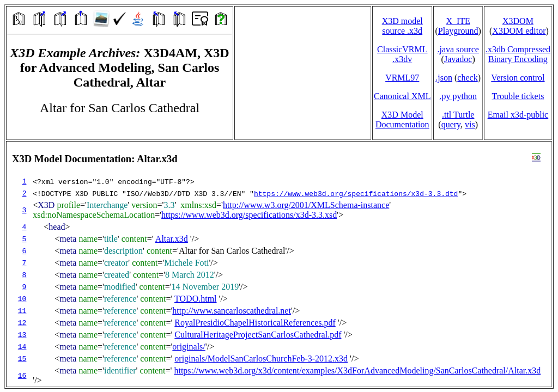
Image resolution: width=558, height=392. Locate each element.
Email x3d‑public (518, 115)
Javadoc (458, 59)
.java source (458, 49)
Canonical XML (402, 96)
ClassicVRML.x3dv (402, 54)
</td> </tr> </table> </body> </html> (279, 264)
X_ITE (458, 21)
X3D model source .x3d (402, 26)
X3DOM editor (519, 31)
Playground (458, 31)
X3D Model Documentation (402, 120)
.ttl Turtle (458, 115)
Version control (518, 78)
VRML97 (402, 78)
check (467, 78)
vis (470, 124)
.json (444, 78)
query (451, 124)
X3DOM (518, 21)
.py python (458, 96)
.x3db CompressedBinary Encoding (518, 54)
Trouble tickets (518, 96)
